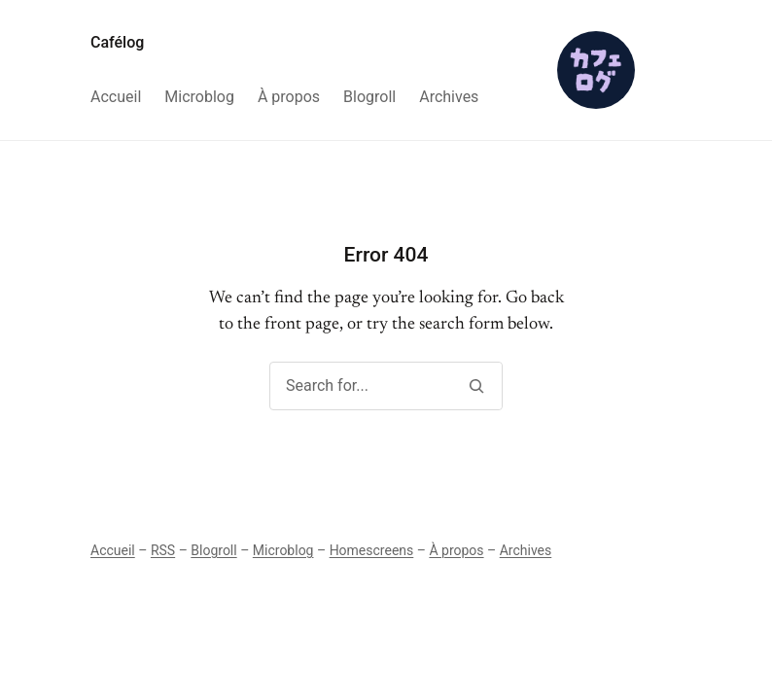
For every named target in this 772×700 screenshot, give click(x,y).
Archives (526, 550)
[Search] (476, 386)
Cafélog (117, 42)
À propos (456, 550)
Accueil (113, 550)
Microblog (283, 550)
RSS (163, 550)
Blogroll (213, 550)
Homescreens (372, 550)
